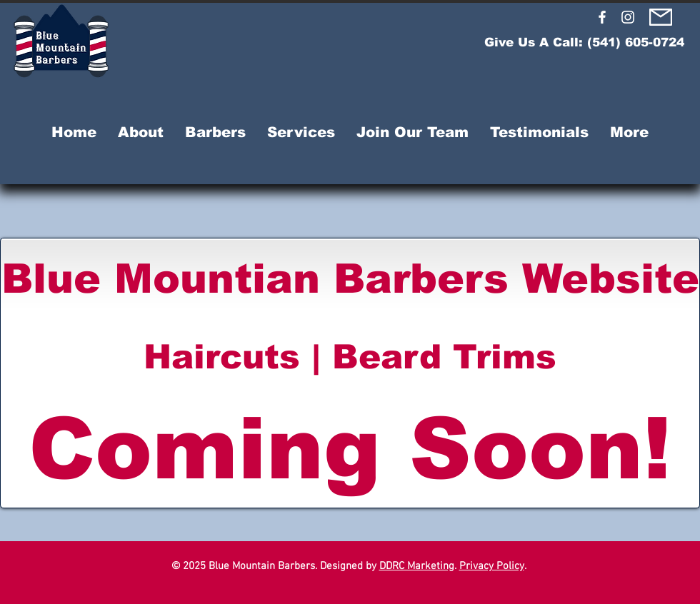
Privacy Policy (492, 566)
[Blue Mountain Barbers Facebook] (602, 17)
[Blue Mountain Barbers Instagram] (628, 17)
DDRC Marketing (417, 566)
